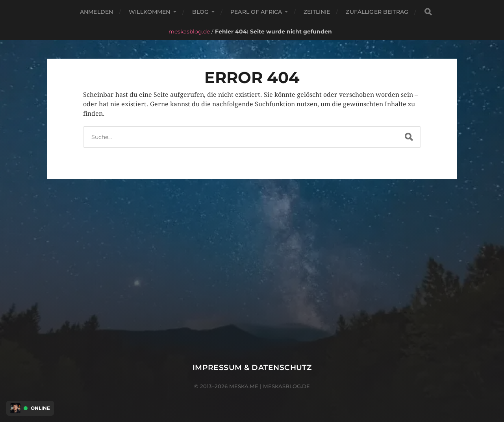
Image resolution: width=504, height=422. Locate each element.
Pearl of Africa (256, 12)
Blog (201, 12)
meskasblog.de (189, 31)
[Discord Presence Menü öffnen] (15, 408)
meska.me (244, 386)
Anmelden (96, 12)
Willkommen (149, 12)
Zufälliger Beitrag (377, 12)
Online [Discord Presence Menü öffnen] (40, 408)
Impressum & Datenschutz (252, 367)
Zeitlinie (317, 12)
